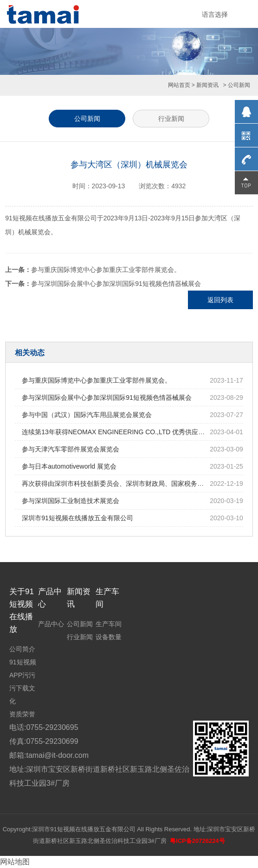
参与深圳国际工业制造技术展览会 (71, 501)
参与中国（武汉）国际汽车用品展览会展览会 (87, 415)
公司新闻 (87, 119)
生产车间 (109, 624)
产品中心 (51, 624)
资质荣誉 (22, 714)
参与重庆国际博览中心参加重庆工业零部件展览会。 (106, 270)
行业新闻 (171, 119)
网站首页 (179, 85)
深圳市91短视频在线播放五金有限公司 (77, 518)
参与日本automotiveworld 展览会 (69, 466)
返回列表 (220, 300)
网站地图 (15, 862)
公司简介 (22, 649)
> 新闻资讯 (205, 85)
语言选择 (215, 14)
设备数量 (109, 637)
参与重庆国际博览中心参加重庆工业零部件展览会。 (97, 380)
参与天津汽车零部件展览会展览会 (71, 449)
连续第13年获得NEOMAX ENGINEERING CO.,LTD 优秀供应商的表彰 (123, 432)
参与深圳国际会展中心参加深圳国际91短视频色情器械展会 (116, 284)
